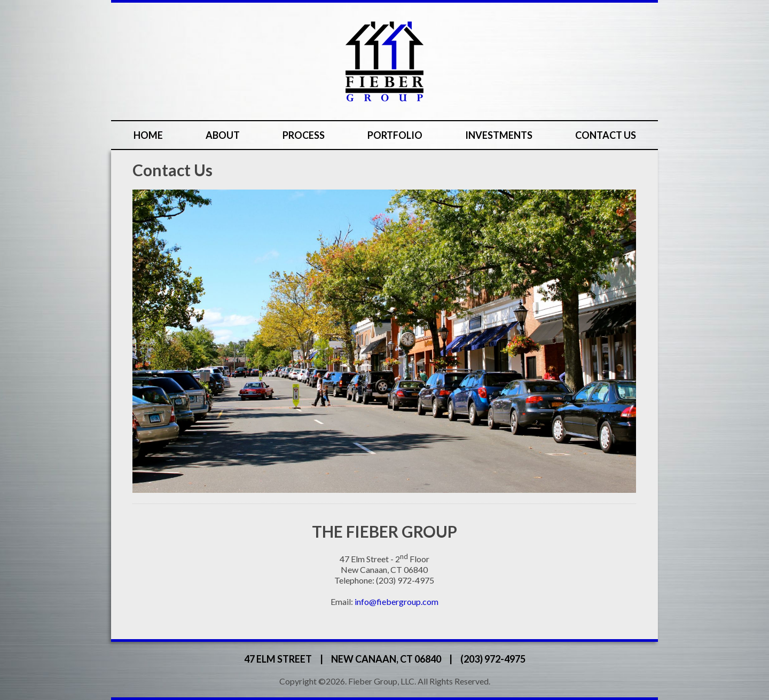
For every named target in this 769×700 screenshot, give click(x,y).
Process (304, 135)
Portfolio (395, 135)
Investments (499, 135)
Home (148, 135)
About (223, 135)
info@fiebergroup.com (397, 601)
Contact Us (606, 135)
